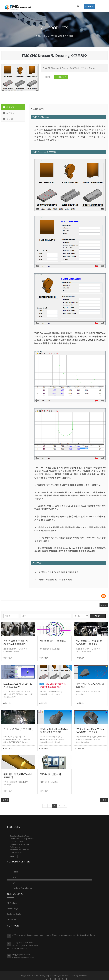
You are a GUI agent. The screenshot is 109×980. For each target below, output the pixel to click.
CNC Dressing (15, 847)
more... (12, 857)
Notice (15, 872)
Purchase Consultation (22, 888)
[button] (104, 605)
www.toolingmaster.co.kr (23, 958)
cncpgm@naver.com (21, 955)
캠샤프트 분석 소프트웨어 (53, 641)
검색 (98, 616)
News (15, 877)
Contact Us (12, 919)
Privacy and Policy (80, 976)
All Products (12, 903)
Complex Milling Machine (20, 844)
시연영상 (9, 113)
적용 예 (8, 119)
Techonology (13, 909)
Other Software (16, 852)
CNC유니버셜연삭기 (50, 774)
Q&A (15, 883)
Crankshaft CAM (16, 842)
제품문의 (46, 77)
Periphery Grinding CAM (19, 850)
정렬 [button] (104, 800)
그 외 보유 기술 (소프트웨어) (18, 729)
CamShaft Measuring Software (22, 839)
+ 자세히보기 (8, 658)
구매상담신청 (61, 77)
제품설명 (9, 107)
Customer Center (14, 914)
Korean (89, 6)
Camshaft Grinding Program (21, 836)
